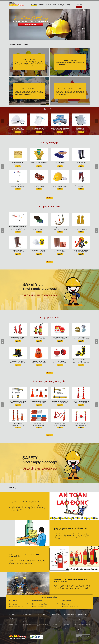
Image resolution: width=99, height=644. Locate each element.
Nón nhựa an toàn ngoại (70, 614)
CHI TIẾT (18, 132)
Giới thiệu (42, 5)
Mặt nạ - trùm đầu (28, 614)
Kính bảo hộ (67, 618)
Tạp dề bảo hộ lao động (84, 624)
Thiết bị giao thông (41, 614)
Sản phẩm (48, 5)
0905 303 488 (86, 7)
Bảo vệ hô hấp (81, 622)
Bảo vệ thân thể (13, 628)
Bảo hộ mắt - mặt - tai (57, 628)
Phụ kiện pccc (55, 618)
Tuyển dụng (61, 5)
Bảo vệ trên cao (41, 622)
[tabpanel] (50, 24)
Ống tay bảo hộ (13, 618)
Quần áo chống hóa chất (15, 622)
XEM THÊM (50, 198)
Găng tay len (55, 624)
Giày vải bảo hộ (55, 614)
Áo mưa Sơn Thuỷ (56, 622)
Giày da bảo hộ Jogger (43, 628)
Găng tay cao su (68, 622)
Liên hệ (68, 5)
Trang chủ (34, 5)
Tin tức (55, 5)
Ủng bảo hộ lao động (28, 622)
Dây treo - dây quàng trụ (70, 628)
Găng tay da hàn (13, 624)
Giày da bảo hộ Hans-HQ (70, 624)
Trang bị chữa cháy (42, 618)
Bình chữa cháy (13, 614)
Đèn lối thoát (26, 628)
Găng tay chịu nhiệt (28, 618)
